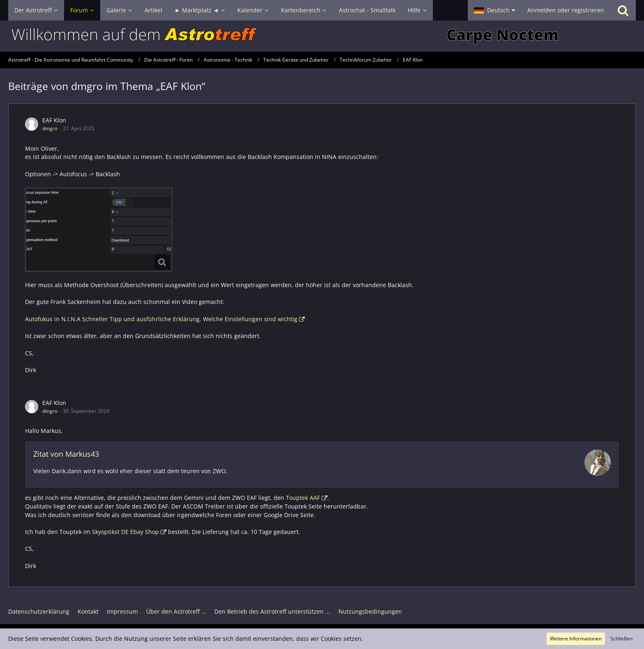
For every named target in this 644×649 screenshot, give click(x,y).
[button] (494, 10)
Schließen (621, 639)
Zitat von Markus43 (66, 454)
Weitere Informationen (576, 639)
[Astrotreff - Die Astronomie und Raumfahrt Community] (322, 36)
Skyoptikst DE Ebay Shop (125, 532)
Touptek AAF (303, 498)
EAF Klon (54, 120)
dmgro (50, 128)
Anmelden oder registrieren (566, 10)
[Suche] (623, 10)
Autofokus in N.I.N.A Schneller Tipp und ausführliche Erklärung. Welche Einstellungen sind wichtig (161, 319)
